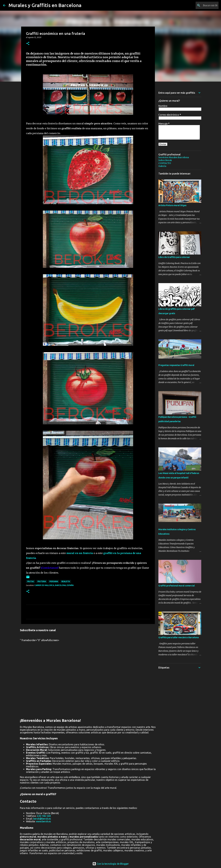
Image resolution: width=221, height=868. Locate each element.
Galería (162, 166)
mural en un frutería (80, 553)
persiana (54, 581)
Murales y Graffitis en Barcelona (45, 5)
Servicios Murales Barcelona (174, 157)
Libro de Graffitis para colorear (174, 257)
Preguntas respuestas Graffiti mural (176, 365)
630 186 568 (44, 816)
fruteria (42, 581)
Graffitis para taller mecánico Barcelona (179, 637)
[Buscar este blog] (202, 5)
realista (66, 581)
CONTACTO (165, 163)
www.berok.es (43, 821)
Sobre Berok (165, 160)
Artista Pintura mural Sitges (172, 205)
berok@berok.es (42, 819)
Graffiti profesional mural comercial (177, 586)
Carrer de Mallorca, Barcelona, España (54, 585)
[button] (28, 44)
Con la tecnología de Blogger (111, 864)
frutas (31, 581)
